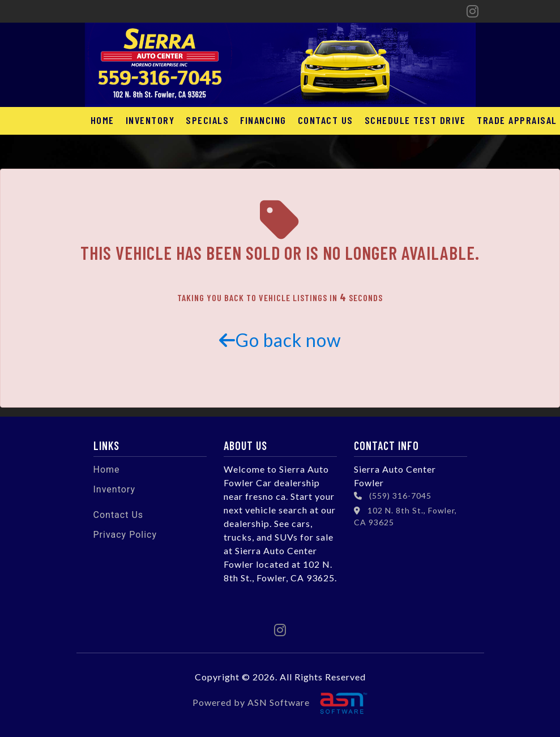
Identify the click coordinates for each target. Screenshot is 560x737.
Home (102, 120)
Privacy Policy (125, 535)
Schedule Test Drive (415, 120)
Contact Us (326, 120)
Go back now (280, 340)
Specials (207, 120)
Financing (263, 120)
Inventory (150, 120)
